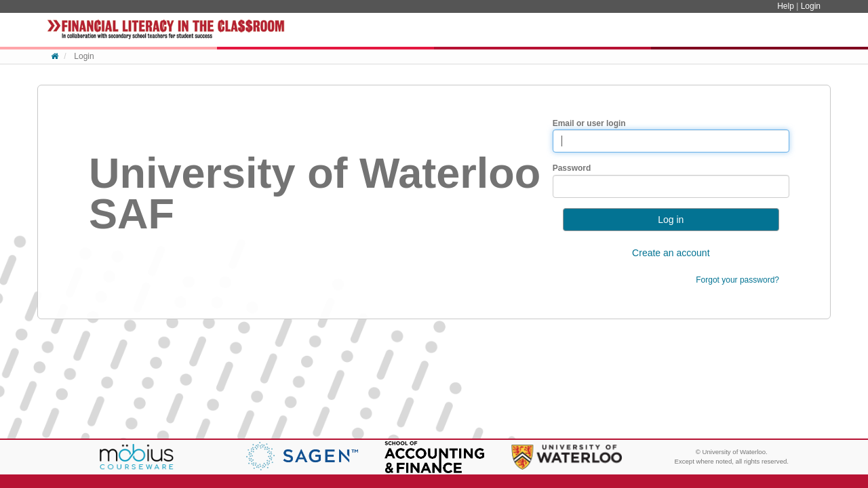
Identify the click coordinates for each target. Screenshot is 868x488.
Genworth (302, 456)
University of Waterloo (567, 457)
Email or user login (589, 123)
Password (572, 168)
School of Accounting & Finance (434, 457)
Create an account (671, 253)
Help (787, 6)
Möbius (137, 457)
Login (811, 6)
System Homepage (166, 30)
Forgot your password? (737, 280)
